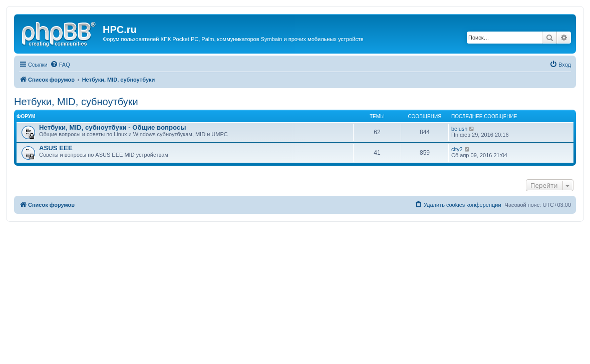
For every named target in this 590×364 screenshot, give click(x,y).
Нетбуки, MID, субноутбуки (76, 102)
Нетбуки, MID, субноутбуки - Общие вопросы (112, 127)
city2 (457, 149)
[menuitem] (60, 65)
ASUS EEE (56, 148)
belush (459, 129)
